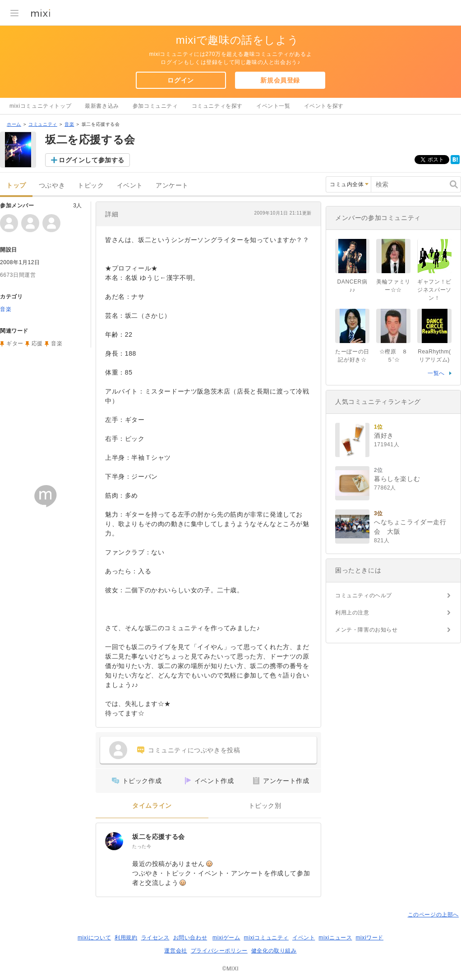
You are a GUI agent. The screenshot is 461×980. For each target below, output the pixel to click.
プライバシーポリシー (219, 951)
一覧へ (436, 373)
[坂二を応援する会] (114, 841)
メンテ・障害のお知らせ (366, 630)
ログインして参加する (92, 160)
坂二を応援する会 (159, 837)
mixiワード (369, 938)
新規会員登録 (280, 80)
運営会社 (175, 951)
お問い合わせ (190, 938)
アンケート (172, 185)
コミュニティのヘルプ (364, 595)
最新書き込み (102, 106)
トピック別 (265, 806)
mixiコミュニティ (266, 938)
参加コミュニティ (155, 106)
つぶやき (52, 185)
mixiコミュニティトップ (40, 106)
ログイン (180, 80)
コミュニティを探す (217, 106)
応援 (37, 343)
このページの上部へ (433, 915)
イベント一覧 (273, 106)
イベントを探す (324, 106)
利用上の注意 (352, 613)
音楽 (69, 124)
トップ (16, 185)
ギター (15, 343)
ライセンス (155, 938)
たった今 (142, 846)
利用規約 (126, 938)
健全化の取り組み (274, 951)
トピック (91, 185)
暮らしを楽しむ (397, 479)
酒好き (384, 435)
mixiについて (94, 938)
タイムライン (152, 806)
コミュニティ (43, 124)
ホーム (14, 124)
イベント (130, 185)
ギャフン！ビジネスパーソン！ (434, 290)
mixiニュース (335, 938)
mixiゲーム (226, 938)
